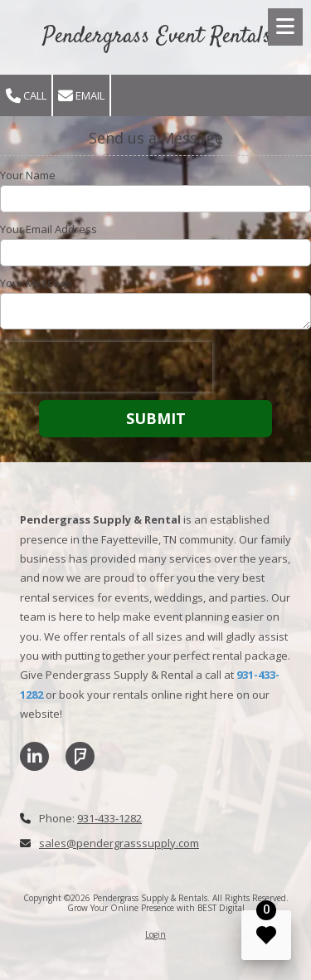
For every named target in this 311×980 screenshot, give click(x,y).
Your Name (28, 175)
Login (155, 934)
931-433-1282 (109, 818)
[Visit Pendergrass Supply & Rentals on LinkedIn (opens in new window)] (34, 756)
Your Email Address (49, 229)
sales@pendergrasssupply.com (119, 843)
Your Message (36, 283)
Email (81, 96)
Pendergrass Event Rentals (157, 37)
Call (26, 96)
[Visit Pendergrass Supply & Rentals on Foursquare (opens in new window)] (80, 756)
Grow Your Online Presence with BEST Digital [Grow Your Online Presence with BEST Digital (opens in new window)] (156, 908)
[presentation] (106, 367)
